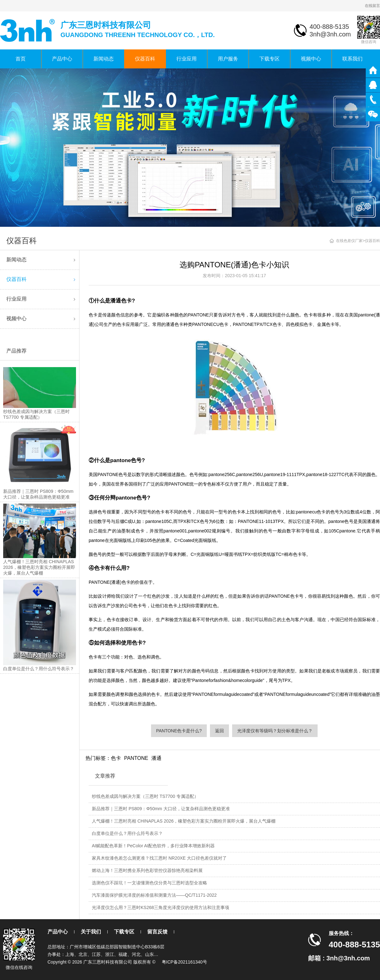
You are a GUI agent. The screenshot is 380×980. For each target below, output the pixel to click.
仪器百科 (145, 59)
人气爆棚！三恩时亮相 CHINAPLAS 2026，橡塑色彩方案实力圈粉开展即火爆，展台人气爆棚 (184, 821)
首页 (21, 59)
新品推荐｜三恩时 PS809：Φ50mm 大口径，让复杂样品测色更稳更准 (161, 809)
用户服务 (228, 59)
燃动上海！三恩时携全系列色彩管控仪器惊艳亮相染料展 (147, 870)
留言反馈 (157, 932)
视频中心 (311, 59)
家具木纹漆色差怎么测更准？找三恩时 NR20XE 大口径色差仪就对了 (159, 858)
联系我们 (352, 59)
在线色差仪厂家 (349, 241)
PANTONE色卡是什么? (179, 731)
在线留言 (372, 6)
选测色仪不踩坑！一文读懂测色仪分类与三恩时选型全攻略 (149, 883)
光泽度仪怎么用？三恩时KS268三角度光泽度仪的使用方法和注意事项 (161, 907)
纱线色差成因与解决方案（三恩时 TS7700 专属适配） (145, 796)
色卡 (116, 758)
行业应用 (187, 59)
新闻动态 (104, 59)
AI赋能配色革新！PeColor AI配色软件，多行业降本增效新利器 (153, 846)
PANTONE (136, 758)
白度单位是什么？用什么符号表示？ (127, 833)
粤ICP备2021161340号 (184, 962)
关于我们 (91, 932)
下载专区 (269, 59)
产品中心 (62, 59)
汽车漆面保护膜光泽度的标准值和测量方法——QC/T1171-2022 (154, 895)
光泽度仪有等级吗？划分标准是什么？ (275, 731)
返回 (219, 731)
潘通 (156, 758)
